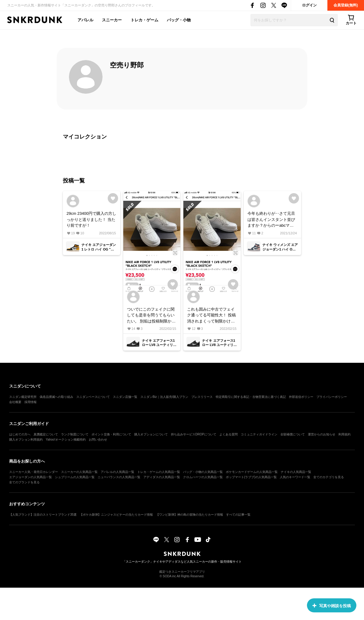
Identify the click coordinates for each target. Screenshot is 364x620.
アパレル (85, 20)
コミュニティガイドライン (259, 434)
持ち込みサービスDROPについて (194, 434)
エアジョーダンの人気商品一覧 (31, 477)
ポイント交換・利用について (111, 434)
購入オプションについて (151, 434)
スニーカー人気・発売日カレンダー (34, 472)
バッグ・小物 (179, 20)
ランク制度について (75, 434)
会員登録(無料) (346, 5)
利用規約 (344, 434)
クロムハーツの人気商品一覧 (203, 477)
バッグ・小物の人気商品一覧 (203, 472)
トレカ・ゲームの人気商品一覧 (159, 472)
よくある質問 (229, 434)
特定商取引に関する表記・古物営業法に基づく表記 (251, 397)
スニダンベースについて (93, 397)
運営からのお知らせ (322, 434)
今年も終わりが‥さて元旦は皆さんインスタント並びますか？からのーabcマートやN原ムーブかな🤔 (271, 220)
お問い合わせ (98, 440)
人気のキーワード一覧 (295, 477)
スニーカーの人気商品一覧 (79, 472)
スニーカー (112, 20)
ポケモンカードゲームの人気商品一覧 (252, 472)
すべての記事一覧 (238, 515)
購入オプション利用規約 (26, 440)
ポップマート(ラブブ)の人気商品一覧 (251, 477)
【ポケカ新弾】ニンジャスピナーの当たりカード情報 (116, 515)
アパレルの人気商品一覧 (117, 472)
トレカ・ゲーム (144, 20)
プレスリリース (202, 397)
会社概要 (15, 402)
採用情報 (31, 402)
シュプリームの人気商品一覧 (75, 477)
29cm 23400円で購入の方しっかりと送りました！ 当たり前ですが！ (91, 219)
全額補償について (293, 434)
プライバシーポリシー (332, 397)
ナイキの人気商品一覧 (296, 472)
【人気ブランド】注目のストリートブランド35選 (43, 515)
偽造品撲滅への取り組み (56, 397)
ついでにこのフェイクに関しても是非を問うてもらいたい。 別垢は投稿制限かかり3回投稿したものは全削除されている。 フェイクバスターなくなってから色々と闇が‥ (151, 316)
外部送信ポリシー (301, 397)
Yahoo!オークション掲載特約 (66, 440)
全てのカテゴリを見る (329, 477)
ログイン (309, 5)
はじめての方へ (20, 434)
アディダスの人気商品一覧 (162, 477)
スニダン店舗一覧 (125, 397)
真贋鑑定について (46, 434)
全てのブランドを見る (24, 482)
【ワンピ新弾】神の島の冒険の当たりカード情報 (189, 515)
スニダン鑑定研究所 (23, 397)
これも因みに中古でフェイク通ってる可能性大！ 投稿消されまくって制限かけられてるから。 (211, 316)
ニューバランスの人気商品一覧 (119, 477)
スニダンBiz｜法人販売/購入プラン (164, 397)
